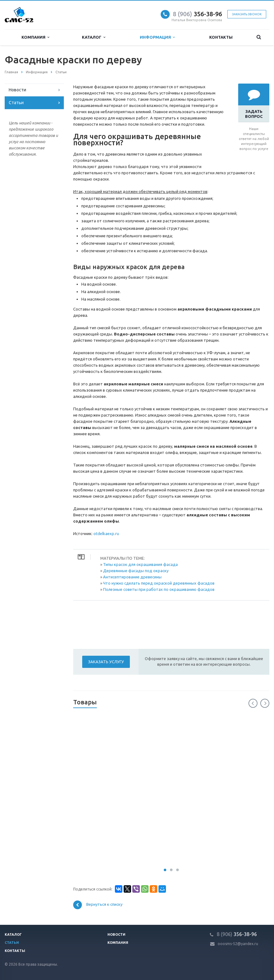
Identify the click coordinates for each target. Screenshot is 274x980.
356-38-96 (197, 14)
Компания (35, 37)
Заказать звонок (247, 14)
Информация (157, 37)
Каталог (94, 37)
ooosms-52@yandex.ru (238, 944)
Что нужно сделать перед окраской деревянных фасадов (159, 583)
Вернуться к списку (98, 905)
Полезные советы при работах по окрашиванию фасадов (159, 589)
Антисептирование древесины (132, 577)
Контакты (221, 37)
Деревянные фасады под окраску (136, 571)
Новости (17, 90)
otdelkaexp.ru (106, 533)
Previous (253, 703)
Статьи (16, 103)
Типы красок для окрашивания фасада (140, 564)
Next (265, 703)
